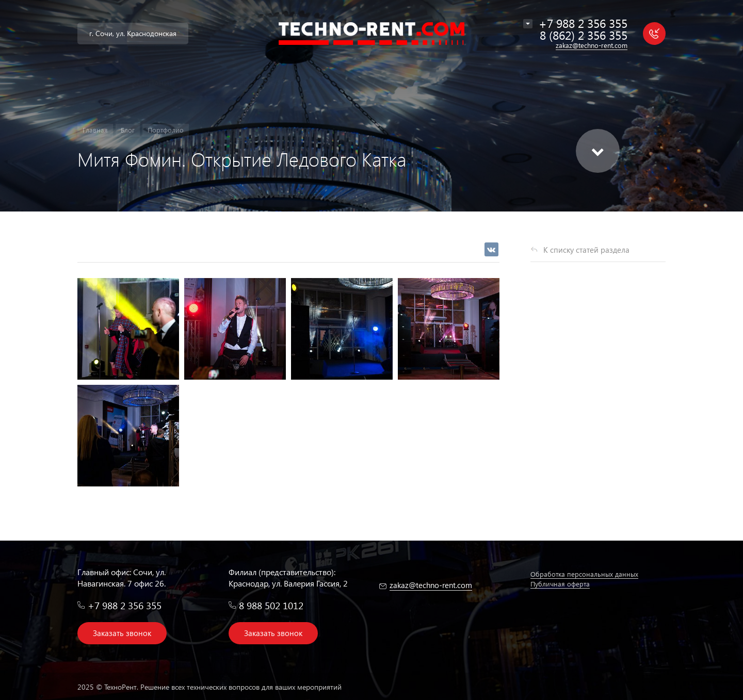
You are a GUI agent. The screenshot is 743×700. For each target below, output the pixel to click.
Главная (95, 130)
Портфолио (166, 130)
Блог (128, 130)
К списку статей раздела (586, 250)
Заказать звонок (122, 633)
